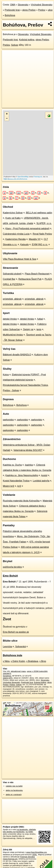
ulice (50, 10)
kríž (19, 486)
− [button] (7, 119)
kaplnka (29, 465)
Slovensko (23, 5)
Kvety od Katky (13, 218)
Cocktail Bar (9, 279)
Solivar (15, 45)
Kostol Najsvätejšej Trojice (16, 481)
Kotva (6, 375)
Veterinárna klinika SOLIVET (28, 450)
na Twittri (29, 832)
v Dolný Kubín (18, 661)
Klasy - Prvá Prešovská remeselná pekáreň (27, 229)
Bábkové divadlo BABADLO (17, 355)
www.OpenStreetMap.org (36, 852)
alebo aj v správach (14, 795)
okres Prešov (29, 10)
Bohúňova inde (13, 655)
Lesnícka (7, 647)
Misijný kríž (9, 486)
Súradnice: (7, 676)
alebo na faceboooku (14, 790)
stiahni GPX (8, 678)
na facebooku (22, 829)
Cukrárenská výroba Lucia (16, 234)
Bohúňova (10, 15)
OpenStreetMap (23, 177)
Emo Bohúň (10, 576)
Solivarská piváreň (12, 274)
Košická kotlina (27, 40)
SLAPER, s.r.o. (44, 223)
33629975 (7, 673)
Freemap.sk (38, 177)
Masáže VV (35, 239)
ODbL (35, 855)
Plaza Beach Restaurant (37, 274)
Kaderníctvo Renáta (16, 239)
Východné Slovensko (42, 5)
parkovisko (8, 420)
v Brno (43, 661)
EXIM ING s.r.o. (40, 244)
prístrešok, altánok (12, 299)
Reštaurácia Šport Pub (30, 279)
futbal (40, 319)
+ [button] (7, 114)
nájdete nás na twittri (14, 786)
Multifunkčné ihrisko (13, 335)
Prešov (42, 10)
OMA (13, 5)
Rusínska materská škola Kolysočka (21, 501)
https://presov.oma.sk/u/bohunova (15, 179)
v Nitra (6, 661)
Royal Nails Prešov (42, 234)
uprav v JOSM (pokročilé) (37, 671)
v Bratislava (32, 661)
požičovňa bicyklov (12, 567)
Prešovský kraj (12, 10)
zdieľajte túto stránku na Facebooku (19, 831)
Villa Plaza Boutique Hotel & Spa (19, 259)
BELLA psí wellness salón (39, 213)
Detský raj (28, 329)
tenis (39, 329)
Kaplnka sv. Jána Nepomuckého (22, 475)
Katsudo (25, 244)
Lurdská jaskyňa (41, 481)
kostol (44, 475)
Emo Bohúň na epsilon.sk (16, 632)
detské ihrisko (10, 319)
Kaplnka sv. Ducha (12, 465)
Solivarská (20, 647)
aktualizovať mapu (18, 671)
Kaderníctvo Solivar (13, 213)
